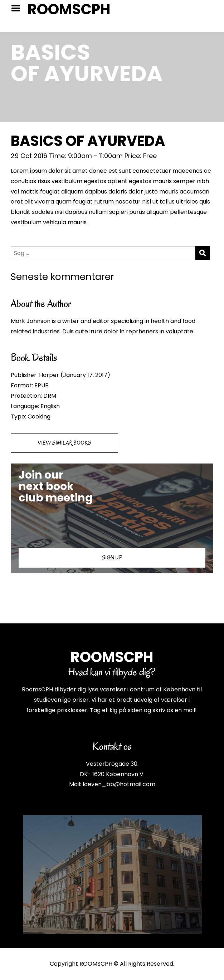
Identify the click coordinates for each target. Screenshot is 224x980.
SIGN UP (112, 558)
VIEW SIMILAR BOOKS (64, 443)
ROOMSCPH (69, 9)
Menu (18, 8)
